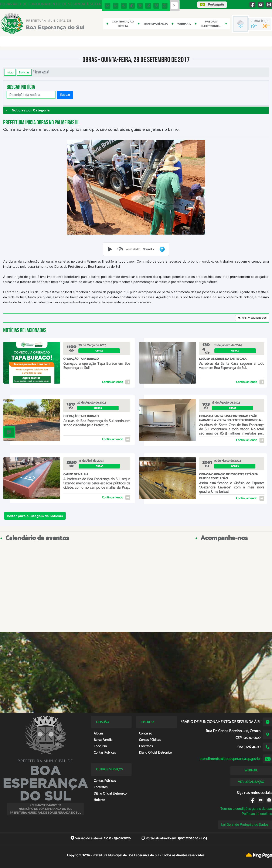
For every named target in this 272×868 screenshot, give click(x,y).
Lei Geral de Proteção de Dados (245, 825)
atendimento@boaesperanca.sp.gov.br (230, 759)
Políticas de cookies (257, 814)
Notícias (24, 72)
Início (10, 72)
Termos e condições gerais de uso (246, 809)
